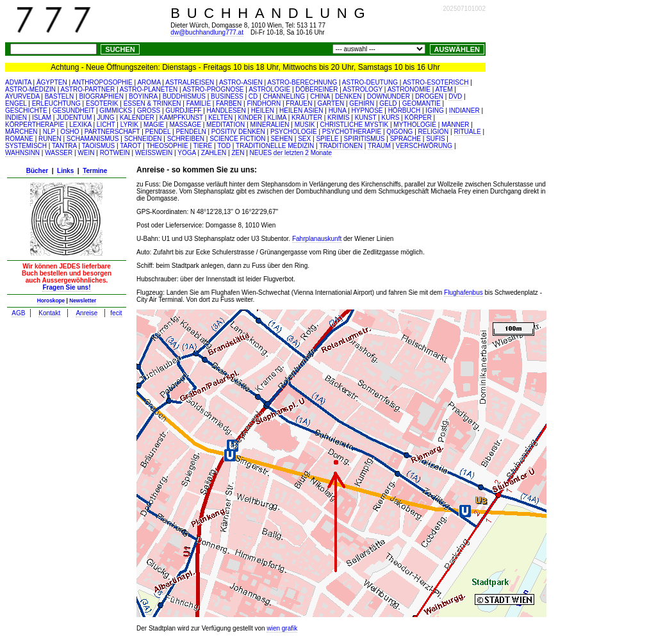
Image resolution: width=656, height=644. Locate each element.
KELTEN (220, 118)
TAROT (130, 146)
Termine (95, 171)
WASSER (59, 153)
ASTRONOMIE (409, 89)
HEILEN (263, 111)
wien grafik (282, 628)
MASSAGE (185, 125)
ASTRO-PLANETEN (149, 89)
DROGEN (429, 96)
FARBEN (229, 103)
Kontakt (49, 313)
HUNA (338, 111)
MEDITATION (225, 125)
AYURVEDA (22, 96)
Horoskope (51, 301)
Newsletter (83, 301)
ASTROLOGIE (269, 89)
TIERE (203, 146)
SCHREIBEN (186, 139)
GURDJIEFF (183, 111)
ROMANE (19, 139)
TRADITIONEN (341, 146)
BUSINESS (227, 96)
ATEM (444, 89)
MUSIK (305, 125)
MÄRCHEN (21, 132)
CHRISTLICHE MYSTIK (355, 125)
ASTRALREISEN (190, 82)
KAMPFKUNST (181, 118)
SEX (304, 139)
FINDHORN (264, 103)
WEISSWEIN (154, 153)
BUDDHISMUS (184, 96)
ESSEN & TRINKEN (152, 103)
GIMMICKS (116, 111)
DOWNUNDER (389, 96)
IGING (434, 111)
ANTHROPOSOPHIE (102, 82)
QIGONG (399, 132)
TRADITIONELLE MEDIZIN (275, 146)
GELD (388, 103)
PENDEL (158, 132)
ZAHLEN (214, 153)
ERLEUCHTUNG (56, 103)
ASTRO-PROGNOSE (213, 89)
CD (253, 96)
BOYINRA (143, 96)
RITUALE (468, 132)
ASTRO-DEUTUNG (370, 82)
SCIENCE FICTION (237, 139)
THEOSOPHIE (167, 146)
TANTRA (64, 146)
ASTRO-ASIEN (241, 82)
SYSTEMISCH (26, 146)
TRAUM (379, 146)
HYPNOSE (367, 111)
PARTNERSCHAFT (112, 132)
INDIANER (464, 111)
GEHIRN (362, 103)
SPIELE (327, 139)
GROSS (149, 111)
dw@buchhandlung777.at (207, 32)
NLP (49, 132)
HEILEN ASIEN (301, 111)
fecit (116, 313)
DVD (455, 96)
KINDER (250, 118)
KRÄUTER (307, 118)
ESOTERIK (102, 103)
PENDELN (191, 132)
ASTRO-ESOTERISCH (436, 82)
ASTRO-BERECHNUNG (302, 82)
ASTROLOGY (363, 89)
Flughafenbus (463, 293)
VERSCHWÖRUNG (424, 146)
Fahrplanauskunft (317, 239)
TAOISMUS (98, 146)
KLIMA (276, 118)
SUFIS (435, 139)
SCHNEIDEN (143, 139)
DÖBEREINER (316, 89)
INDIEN (16, 118)
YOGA (186, 153)
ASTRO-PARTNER (88, 89)
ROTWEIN (115, 153)
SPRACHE (406, 139)
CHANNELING (284, 96)
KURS (391, 118)
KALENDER (137, 118)
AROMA (149, 82)
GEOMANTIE (422, 103)
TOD (224, 146)
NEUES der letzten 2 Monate (291, 153)
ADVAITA (18, 82)
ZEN (238, 153)
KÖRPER (418, 118)
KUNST (366, 118)
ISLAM (42, 118)
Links (65, 171)
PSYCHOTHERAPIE (352, 132)
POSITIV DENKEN (238, 132)
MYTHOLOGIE (415, 125)
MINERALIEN (269, 125)
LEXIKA (80, 125)
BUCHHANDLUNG (271, 13)
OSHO (70, 132)
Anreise (86, 313)
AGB (18, 313)
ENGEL (16, 103)
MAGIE (154, 125)
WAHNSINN (22, 153)
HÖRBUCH (405, 111)
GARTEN (331, 103)
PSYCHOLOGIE (294, 132)
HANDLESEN (226, 111)
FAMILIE (199, 103)
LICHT (106, 125)
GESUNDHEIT (73, 111)
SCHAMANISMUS (93, 139)
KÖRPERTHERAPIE (35, 125)
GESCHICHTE (26, 111)
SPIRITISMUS (365, 139)
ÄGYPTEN (52, 82)
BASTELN (60, 96)
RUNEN (50, 139)
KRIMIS (338, 118)
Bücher (37, 171)
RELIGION (434, 132)
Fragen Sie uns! (66, 287)
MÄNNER (455, 125)
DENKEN (348, 96)
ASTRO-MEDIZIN (30, 89)
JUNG (105, 118)
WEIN (86, 153)
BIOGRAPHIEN (101, 96)
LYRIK (129, 125)
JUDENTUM (74, 118)
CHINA (320, 96)
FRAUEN (299, 103)
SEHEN (282, 139)
